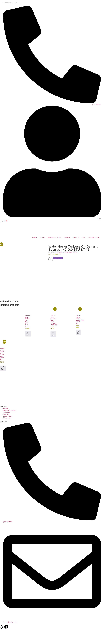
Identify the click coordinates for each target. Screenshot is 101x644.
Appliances (65, 252)
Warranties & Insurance (55, 237)
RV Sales (42, 237)
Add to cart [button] (28, 334)
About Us (67, 237)
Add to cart (58, 258)
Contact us (76, 237)
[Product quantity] (51, 259)
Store (83, 237)
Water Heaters (73, 252)
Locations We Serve (94, 237)
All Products (58, 252)
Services (34, 237)
